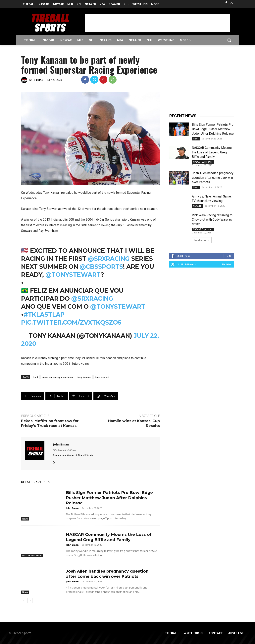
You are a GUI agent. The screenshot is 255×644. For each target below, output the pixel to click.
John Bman (36, 80)
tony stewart (102, 377)
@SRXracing (109, 259)
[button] (229, 40)
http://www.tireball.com (65, 450)
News (25, 519)
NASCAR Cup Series (32, 555)
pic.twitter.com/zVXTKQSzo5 (71, 322)
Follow (226, 264)
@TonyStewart (73, 275)
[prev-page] (24, 601)
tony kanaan (84, 377)
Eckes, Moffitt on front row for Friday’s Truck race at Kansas (50, 423)
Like (229, 256)
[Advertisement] (157, 23)
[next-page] (30, 601)
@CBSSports (101, 267)
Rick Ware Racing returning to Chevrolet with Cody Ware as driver (212, 220)
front (35, 377)
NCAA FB (197, 206)
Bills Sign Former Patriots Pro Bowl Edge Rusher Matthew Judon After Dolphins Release (109, 498)
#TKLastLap (44, 315)
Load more (202, 240)
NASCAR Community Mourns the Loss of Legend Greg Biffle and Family (212, 152)
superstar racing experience (58, 377)
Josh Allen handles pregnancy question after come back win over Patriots (213, 178)
